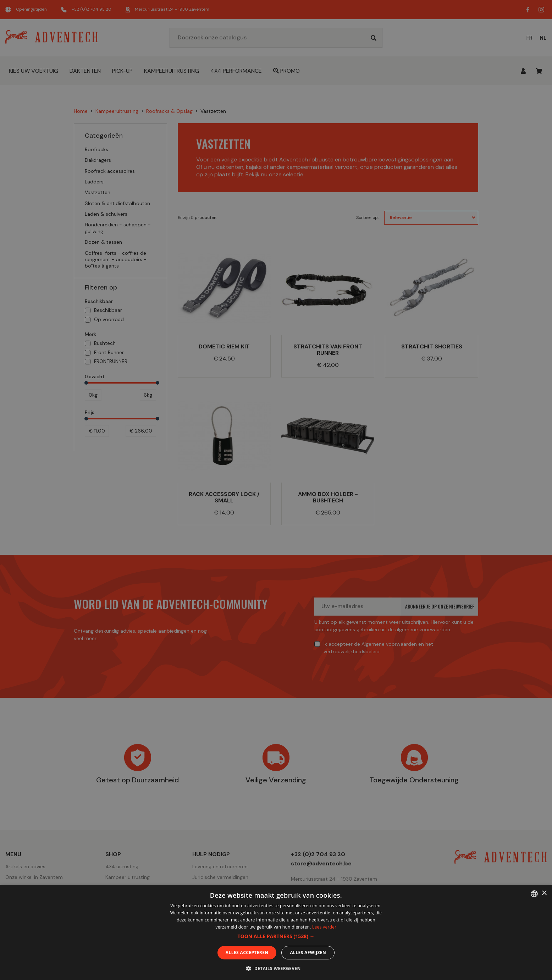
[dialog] (276, 490)
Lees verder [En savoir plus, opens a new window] (324, 927)
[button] (276, 936)
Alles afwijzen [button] (308, 953)
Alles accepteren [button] (247, 953)
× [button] (544, 893)
